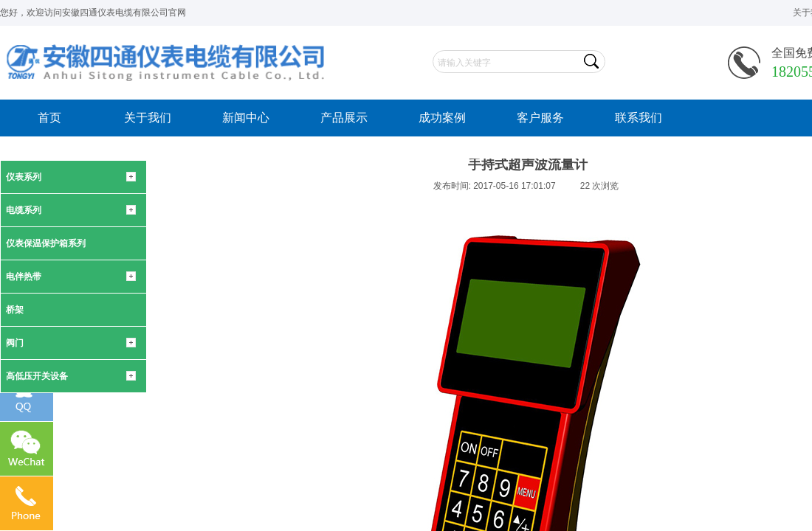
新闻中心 (246, 118)
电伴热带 (24, 277)
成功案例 (442, 118)
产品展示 (344, 118)
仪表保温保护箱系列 (46, 243)
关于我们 (148, 118)
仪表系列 (24, 177)
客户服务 (540, 118)
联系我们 (639, 118)
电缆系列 (24, 210)
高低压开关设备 (37, 376)
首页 (49, 118)
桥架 (15, 310)
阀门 (15, 343)
